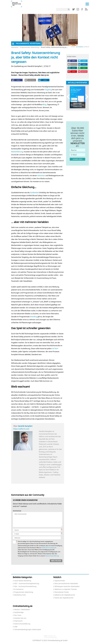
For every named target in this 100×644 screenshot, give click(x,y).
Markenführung (17, 152)
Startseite (15, 47)
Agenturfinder (60, 581)
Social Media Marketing (23, 581)
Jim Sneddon (80, 47)
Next (86, 97)
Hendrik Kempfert (25, 426)
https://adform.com (21, 429)
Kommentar (17, 511)
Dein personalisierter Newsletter (66, 584)
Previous (69, 97)
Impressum (18, 621)
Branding (34, 317)
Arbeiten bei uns (20, 618)
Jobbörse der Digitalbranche (65, 595)
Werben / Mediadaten (22, 610)
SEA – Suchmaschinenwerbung (25, 586)
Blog (45, 104)
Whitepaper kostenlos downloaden (67, 586)
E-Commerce (19, 589)
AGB (16, 627)
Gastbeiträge (19, 612)
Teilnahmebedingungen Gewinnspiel (28, 630)
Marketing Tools (20, 595)
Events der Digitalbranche (64, 598)
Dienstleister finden (62, 592)
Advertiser (41, 175)
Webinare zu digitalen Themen (66, 589)
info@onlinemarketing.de (49, 548)
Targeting (48, 90)
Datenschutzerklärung (52, 556)
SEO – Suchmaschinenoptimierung (27, 584)
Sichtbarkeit (34, 192)
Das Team (18, 615)
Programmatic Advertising (29, 47)
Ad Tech (55, 348)
